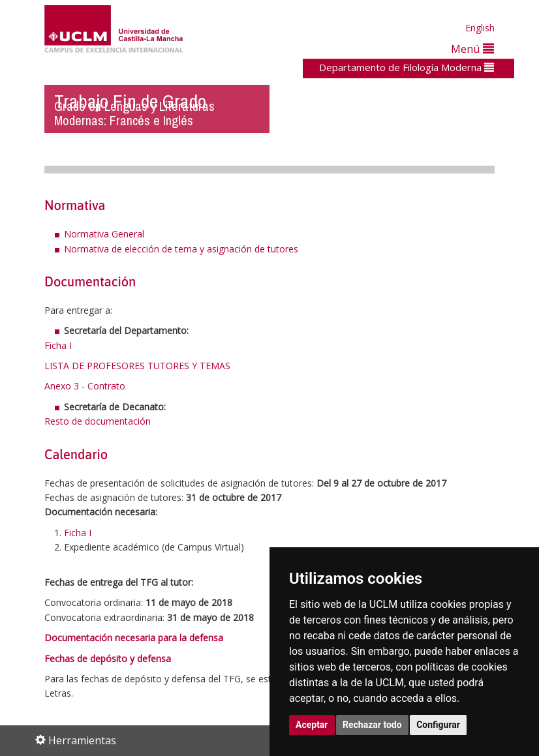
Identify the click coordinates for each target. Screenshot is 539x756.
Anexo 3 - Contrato (85, 386)
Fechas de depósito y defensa (108, 658)
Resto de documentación (98, 421)
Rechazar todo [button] (372, 725)
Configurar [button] (438, 725)
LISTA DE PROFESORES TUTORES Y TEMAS (137, 366)
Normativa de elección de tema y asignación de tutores (181, 249)
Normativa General (104, 234)
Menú (472, 49)
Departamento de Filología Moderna (407, 67)
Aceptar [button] (312, 725)
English (480, 28)
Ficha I (58, 345)
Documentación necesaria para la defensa (134, 638)
